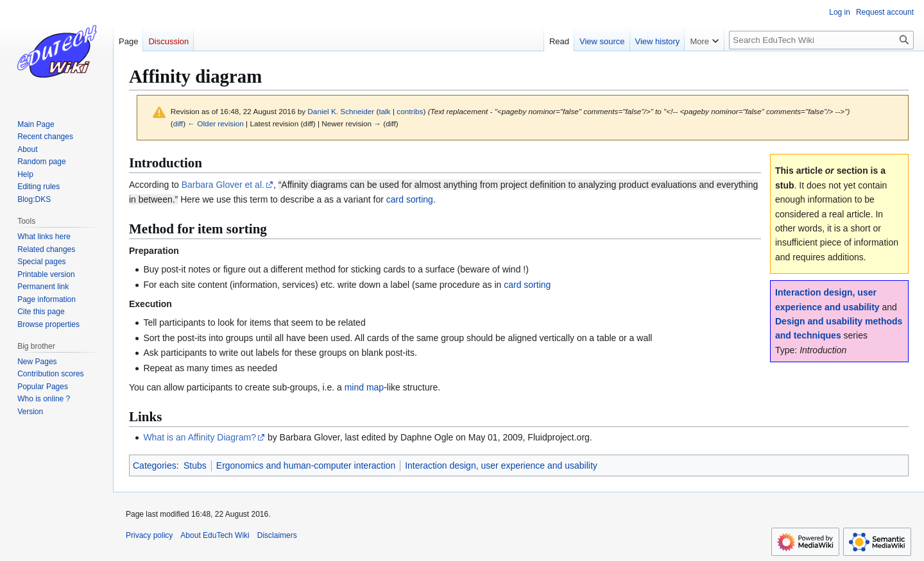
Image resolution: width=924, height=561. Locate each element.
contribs (410, 111)
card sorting (410, 199)
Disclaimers (277, 535)
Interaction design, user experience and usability (501, 465)
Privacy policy (149, 535)
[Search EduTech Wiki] (821, 40)
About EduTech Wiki (215, 535)
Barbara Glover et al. (223, 185)
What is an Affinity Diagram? (200, 437)
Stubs (195, 465)
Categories (155, 465)
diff (178, 123)
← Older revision (216, 123)
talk (384, 111)
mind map (364, 387)
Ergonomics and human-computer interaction (306, 465)
